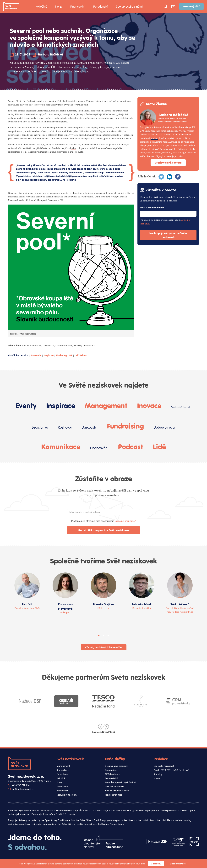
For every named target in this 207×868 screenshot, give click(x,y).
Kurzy (59, 6)
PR (71, 355)
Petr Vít (27, 604)
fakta (74, 148)
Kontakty (158, 774)
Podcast (131, 446)
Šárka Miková (180, 604)
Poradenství (101, 6)
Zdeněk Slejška (103, 604)
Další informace (178, 864)
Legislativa (40, 427)
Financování (78, 6)
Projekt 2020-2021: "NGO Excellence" (171, 770)
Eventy (26, 405)
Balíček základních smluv (117, 791)
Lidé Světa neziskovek (164, 766)
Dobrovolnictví (164, 427)
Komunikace (61, 446)
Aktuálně (42, 6)
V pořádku (156, 864)
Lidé (159, 446)
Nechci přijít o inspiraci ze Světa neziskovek (168, 235)
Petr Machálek (142, 604)
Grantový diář (191, 6)
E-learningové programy (117, 766)
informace (15, 152)
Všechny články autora (168, 163)
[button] (99, 636)
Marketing (61, 355)
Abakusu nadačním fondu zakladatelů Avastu (163, 131)
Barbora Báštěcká (51, 54)
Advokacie (36, 355)
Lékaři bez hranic (58, 111)
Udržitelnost (81, 355)
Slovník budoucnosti (26, 145)
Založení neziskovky (115, 787)
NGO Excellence (113, 774)
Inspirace (49, 355)
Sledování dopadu (181, 407)
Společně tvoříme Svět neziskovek (103, 561)
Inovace (149, 405)
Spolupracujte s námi (129, 6)
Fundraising (125, 426)
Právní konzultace (114, 795)
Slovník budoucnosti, (32, 346)
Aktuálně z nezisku (18, 355)
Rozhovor (65, 427)
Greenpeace (42, 111)
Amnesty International (79, 111)
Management (106, 405)
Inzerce (157, 778)
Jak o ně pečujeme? (126, 521)
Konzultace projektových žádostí (121, 782)
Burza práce (111, 770)
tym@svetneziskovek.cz (23, 789)
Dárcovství (90, 427)
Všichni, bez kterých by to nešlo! (104, 647)
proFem (154, 138)
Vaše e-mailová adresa (152, 207)
